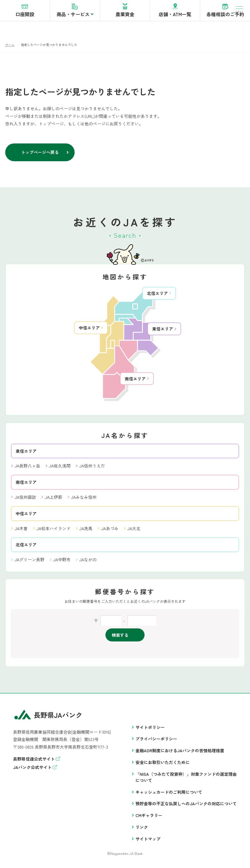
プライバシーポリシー (156, 742)
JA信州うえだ (92, 468)
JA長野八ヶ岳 (27, 468)
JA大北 (134, 531)
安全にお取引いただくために (163, 765)
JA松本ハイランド (53, 531)
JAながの (88, 562)
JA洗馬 (86, 531)
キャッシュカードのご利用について (169, 795)
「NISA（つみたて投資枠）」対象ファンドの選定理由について (186, 780)
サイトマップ (148, 842)
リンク (142, 830)
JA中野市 (62, 562)
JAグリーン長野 (29, 562)
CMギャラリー (149, 818)
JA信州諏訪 (25, 500)
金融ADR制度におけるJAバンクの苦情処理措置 (180, 753)
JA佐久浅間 (60, 468)
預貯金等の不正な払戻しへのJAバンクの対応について (186, 806)
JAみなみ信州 (84, 500)
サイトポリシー (150, 730)
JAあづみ (110, 531)
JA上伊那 (53, 500)
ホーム (10, 47)
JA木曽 (21, 531)
